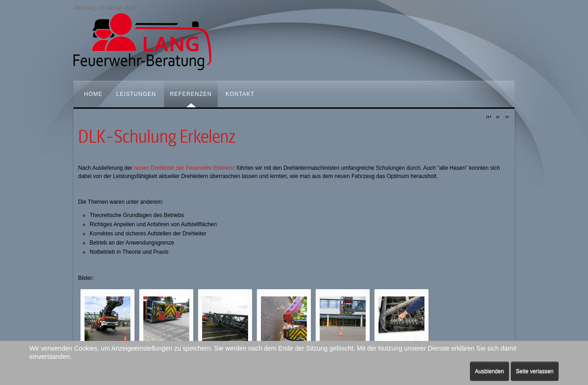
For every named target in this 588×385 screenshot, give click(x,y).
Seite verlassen (535, 371)
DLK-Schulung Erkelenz (157, 137)
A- (507, 117)
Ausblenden (489, 371)
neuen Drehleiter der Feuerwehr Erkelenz (184, 168)
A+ (490, 117)
